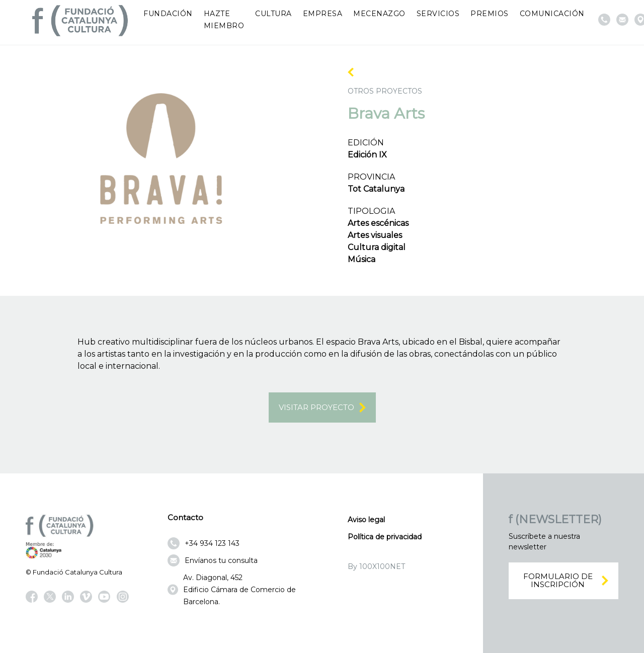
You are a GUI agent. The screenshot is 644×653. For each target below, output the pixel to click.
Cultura (273, 14)
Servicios (438, 14)
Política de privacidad (385, 537)
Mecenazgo (379, 14)
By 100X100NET (376, 566)
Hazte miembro (224, 20)
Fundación (168, 14)
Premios (490, 14)
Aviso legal (366, 520)
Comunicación (552, 14)
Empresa (323, 14)
